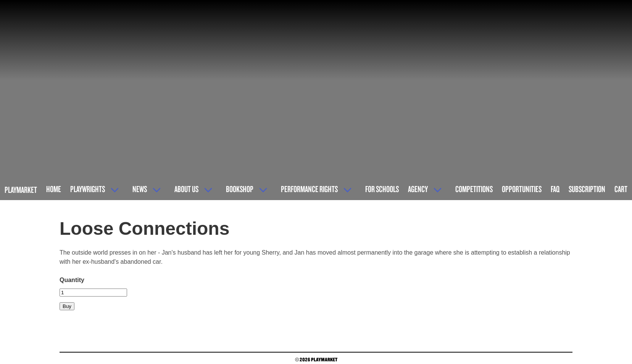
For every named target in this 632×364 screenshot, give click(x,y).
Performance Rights (309, 189)
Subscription (587, 189)
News (140, 189)
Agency (418, 189)
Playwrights (88, 189)
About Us (186, 189)
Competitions (474, 189)
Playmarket (21, 190)
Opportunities (522, 189)
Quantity (72, 280)
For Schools (382, 189)
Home (54, 189)
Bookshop (240, 189)
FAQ (555, 189)
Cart (621, 189)
